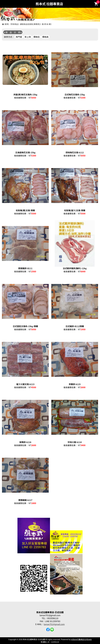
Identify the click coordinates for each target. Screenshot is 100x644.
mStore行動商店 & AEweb (81, 639)
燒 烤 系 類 (46, 24)
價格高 (45, 37)
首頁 (6, 24)
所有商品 (14, 24)
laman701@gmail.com (54, 624)
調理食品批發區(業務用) (30, 24)
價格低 (37, 37)
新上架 (28, 37)
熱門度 (19, 37)
